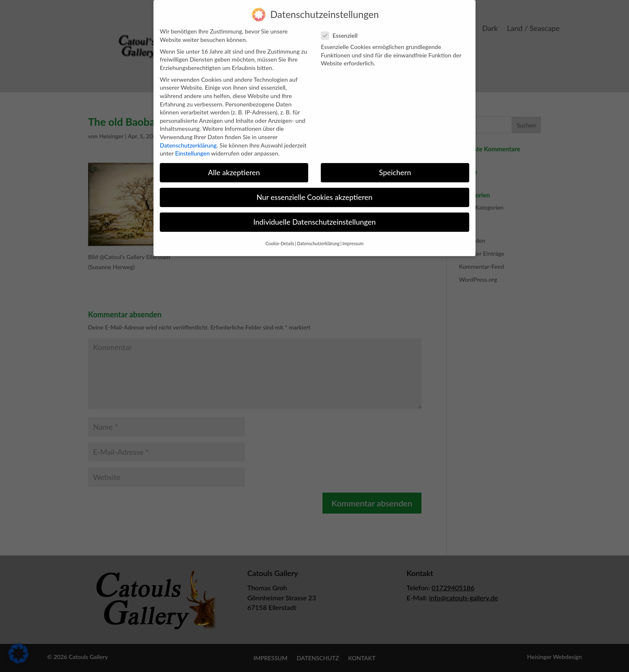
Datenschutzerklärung (188, 139)
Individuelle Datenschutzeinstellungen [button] (314, 216)
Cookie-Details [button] (280, 237)
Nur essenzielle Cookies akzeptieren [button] (314, 191)
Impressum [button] (353, 237)
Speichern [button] (395, 166)
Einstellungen (192, 147)
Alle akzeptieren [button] (234, 166)
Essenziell (343, 29)
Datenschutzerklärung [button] (318, 237)
